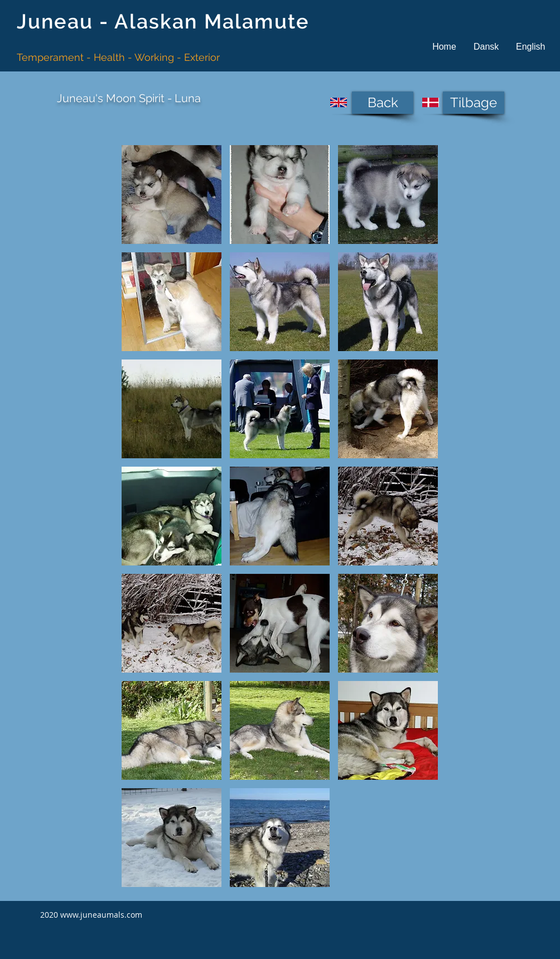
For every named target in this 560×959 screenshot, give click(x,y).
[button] (486, 46)
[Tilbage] (474, 103)
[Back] (383, 103)
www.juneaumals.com (101, 915)
